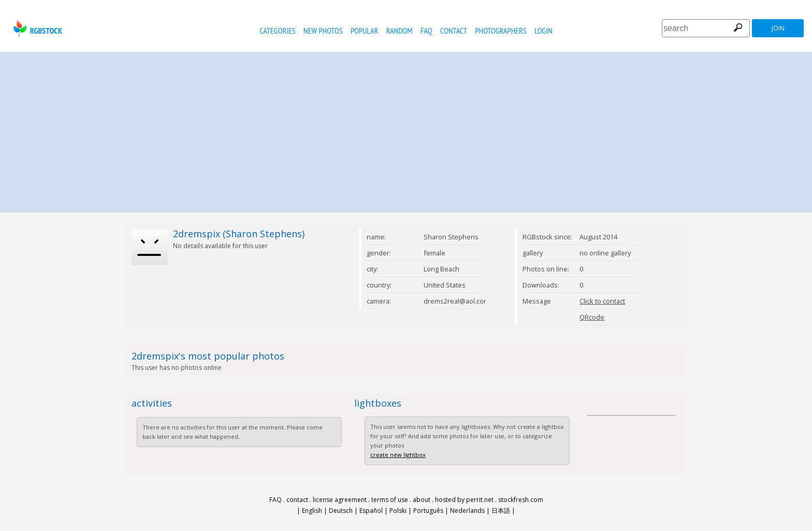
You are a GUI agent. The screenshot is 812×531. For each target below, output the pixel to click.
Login (543, 31)
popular (364, 31)
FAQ (426, 31)
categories (277, 31)
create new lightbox (398, 455)
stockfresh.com (521, 500)
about (422, 500)
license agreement (340, 500)
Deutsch (341, 511)
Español (371, 511)
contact (454, 31)
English (312, 511)
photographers (501, 31)
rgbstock (37, 29)
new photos (323, 31)
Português (428, 511)
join (778, 28)
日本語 (501, 511)
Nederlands (467, 511)
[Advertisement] (406, 130)
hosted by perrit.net (464, 500)
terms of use (390, 500)
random (400, 31)
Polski (398, 511)
